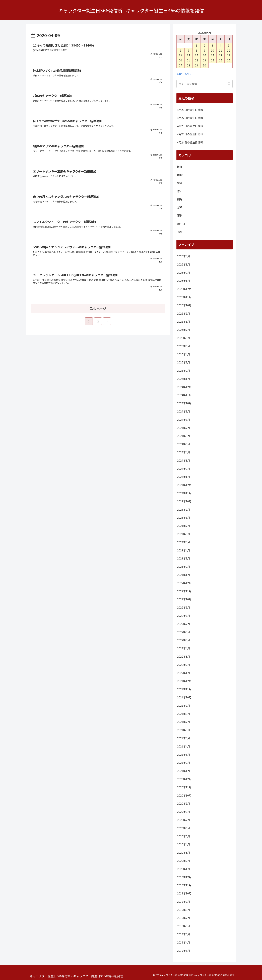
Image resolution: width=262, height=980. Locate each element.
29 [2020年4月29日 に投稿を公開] (196, 65)
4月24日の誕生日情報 (190, 142)
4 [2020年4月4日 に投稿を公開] (220, 45)
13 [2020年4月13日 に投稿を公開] (180, 55)
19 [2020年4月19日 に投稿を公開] (229, 55)
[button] (229, 84)
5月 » (188, 74)
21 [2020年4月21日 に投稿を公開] (188, 60)
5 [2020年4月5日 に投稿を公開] (228, 45)
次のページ (98, 309)
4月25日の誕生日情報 (190, 134)
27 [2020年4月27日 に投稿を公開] (180, 65)
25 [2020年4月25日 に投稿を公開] (221, 60)
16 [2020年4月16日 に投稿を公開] (205, 55)
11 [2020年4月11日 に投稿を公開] (221, 50)
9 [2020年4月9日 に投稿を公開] (204, 50)
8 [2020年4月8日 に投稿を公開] (197, 50)
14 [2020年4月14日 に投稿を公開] (188, 55)
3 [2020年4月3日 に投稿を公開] (212, 45)
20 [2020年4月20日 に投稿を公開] (180, 60)
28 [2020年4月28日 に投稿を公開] (188, 65)
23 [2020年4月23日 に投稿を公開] (205, 60)
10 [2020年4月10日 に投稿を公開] (213, 50)
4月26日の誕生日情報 (190, 126)
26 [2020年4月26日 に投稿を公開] (229, 60)
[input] (205, 84)
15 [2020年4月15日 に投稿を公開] (196, 55)
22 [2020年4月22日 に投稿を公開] (196, 60)
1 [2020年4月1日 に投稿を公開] (197, 45)
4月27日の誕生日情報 (190, 118)
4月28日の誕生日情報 (190, 110)
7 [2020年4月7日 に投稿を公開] (189, 50)
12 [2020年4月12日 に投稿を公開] (229, 50)
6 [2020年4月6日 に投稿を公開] (181, 50)
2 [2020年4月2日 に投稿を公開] (204, 45)
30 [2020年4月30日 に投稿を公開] (205, 65)
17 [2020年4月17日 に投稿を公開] (213, 55)
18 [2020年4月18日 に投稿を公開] (221, 55)
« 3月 (180, 74)
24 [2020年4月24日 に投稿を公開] (213, 60)
